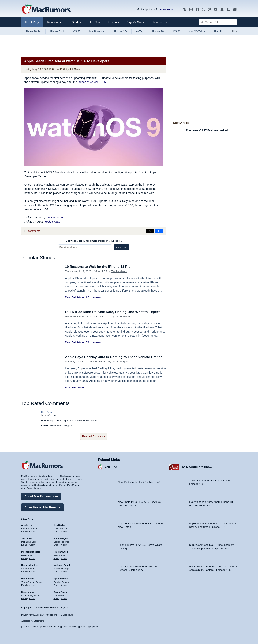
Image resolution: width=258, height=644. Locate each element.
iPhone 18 (158, 31)
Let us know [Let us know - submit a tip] (166, 9)
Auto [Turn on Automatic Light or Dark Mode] (83, 627)
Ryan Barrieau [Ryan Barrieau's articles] (61, 579)
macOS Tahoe (197, 31)
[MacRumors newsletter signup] (235, 9)
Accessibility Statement (32, 621)
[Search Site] (218, 22)
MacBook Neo (98, 31)
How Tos (94, 22)
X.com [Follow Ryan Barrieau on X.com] (64, 585)
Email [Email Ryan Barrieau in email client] (56, 585)
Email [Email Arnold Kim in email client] (24, 532)
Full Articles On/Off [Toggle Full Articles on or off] (50, 627)
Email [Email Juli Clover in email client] (24, 545)
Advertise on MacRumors (42, 507)
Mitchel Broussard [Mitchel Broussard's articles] (31, 552)
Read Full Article (74, 297)
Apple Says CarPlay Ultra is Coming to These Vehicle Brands (114, 357)
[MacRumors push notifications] (222, 9)
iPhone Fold (57, 31)
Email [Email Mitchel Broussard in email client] (24, 558)
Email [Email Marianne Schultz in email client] (56, 572)
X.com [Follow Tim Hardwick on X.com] (64, 558)
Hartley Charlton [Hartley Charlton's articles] (30, 565)
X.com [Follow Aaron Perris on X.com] (64, 598)
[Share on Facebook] (159, 231)
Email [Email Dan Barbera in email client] (24, 585)
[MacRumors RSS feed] (228, 9)
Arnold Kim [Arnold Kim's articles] (27, 525)
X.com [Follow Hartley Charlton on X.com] (32, 572)
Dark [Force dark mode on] (95, 627)
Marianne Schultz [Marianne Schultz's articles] (63, 565)
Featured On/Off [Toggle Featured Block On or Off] (30, 627)
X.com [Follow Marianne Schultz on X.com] (64, 572)
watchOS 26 (55, 218)
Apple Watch (52, 222)
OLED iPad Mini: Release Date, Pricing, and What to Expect (112, 312)
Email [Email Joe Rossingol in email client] (56, 545)
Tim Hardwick (119, 271)
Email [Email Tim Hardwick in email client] (56, 558)
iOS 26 (176, 31)
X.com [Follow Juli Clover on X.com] (32, 545)
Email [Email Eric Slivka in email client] (56, 532)
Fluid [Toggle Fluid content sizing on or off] (65, 627)
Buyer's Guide (136, 22)
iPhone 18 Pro (33, 31)
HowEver (47, 412)
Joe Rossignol (120, 362)
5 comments (33, 231)
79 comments (94, 342)
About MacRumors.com (41, 496)
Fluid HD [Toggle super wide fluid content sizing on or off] (73, 627)
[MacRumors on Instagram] (191, 9)
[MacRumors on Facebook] (197, 9)
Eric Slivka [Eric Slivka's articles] (59, 525)
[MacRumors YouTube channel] (216, 9)
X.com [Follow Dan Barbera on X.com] (32, 585)
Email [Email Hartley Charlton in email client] (24, 572)
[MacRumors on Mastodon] (209, 9)
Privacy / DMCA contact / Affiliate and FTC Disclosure (47, 615)
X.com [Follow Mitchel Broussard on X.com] (32, 558)
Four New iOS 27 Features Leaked (207, 130)
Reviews (113, 22)
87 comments (94, 297)
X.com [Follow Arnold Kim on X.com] (32, 532)
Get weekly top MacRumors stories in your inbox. (94, 241)
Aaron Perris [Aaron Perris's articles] (60, 592)
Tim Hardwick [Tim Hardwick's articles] (61, 552)
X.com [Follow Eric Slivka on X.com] (64, 532)
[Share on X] (150, 231)
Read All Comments (94, 436)
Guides (76, 22)
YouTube (111, 467)
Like (59, 426)
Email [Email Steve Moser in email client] (24, 598)
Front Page (32, 22)
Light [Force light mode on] (89, 627)
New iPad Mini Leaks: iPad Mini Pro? (139, 482)
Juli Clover (76, 69)
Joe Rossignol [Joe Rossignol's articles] (61, 538)
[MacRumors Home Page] (46, 10)
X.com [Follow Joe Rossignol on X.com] (64, 545)
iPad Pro (219, 31)
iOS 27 (77, 31)
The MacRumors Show (196, 467)
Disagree (67, 426)
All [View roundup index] (234, 31)
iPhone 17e (121, 31)
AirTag (140, 31)
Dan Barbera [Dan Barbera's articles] (28, 579)
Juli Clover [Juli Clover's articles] (27, 538)
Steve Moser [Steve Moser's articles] (28, 592)
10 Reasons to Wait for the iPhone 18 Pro (98, 267)
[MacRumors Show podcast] (185, 9)
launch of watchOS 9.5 (92, 82)
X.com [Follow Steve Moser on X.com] (32, 598)
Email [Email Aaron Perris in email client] (56, 598)
